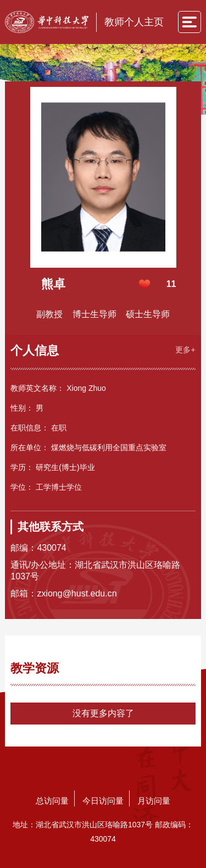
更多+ (185, 350)
